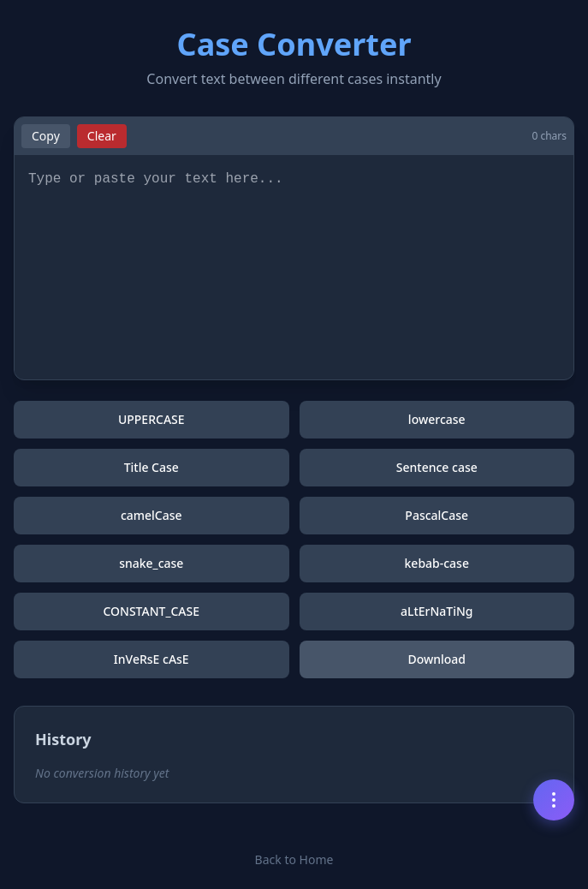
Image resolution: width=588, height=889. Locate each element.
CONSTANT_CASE (151, 611)
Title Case (151, 467)
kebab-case (437, 563)
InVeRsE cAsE (151, 659)
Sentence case (437, 467)
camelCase (151, 515)
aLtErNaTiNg (437, 611)
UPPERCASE (151, 419)
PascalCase (437, 515)
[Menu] (554, 800)
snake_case (151, 563)
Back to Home (294, 859)
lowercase (437, 419)
